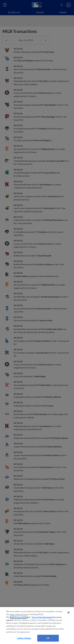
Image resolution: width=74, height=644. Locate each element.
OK (48, 638)
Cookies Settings (24, 638)
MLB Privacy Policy (19, 617)
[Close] (68, 612)
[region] (37, 626)
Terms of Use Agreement (42, 617)
